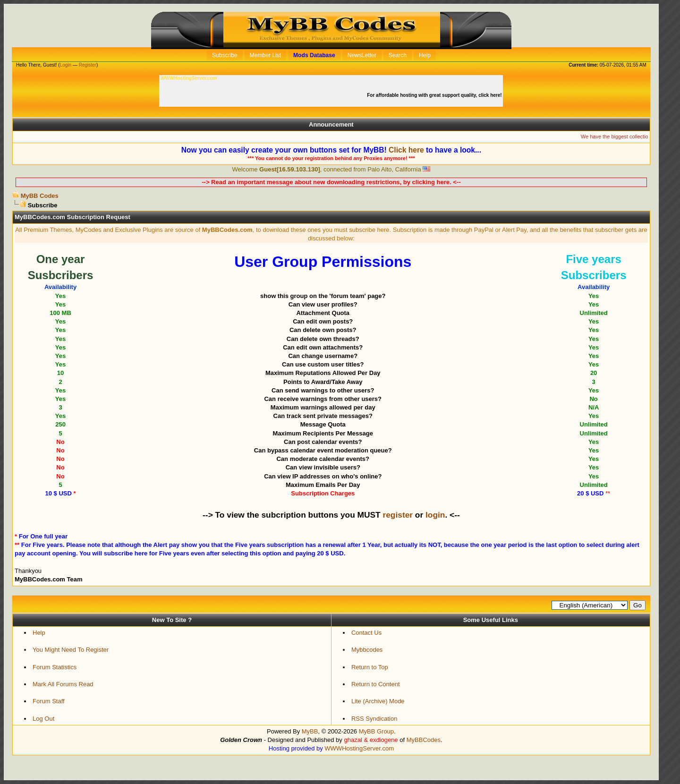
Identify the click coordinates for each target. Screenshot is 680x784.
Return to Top (370, 667)
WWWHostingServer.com (359, 748)
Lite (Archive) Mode (378, 701)
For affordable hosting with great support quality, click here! (435, 95)
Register (88, 65)
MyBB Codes (40, 196)
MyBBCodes (424, 740)
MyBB (310, 731)
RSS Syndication (374, 719)
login (435, 515)
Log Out (43, 719)
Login (66, 65)
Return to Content (376, 684)
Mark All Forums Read (63, 684)
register (398, 515)
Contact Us (366, 633)
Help (39, 633)
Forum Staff (49, 701)
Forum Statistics (55, 667)
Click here (406, 150)
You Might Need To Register (71, 650)
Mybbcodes (367, 650)
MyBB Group (376, 731)
